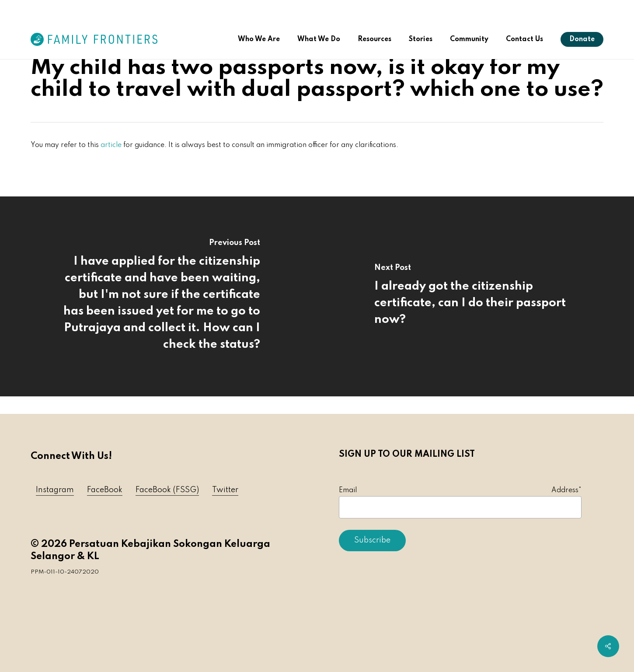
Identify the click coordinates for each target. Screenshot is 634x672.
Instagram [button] (55, 490)
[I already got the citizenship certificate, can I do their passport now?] (475, 296)
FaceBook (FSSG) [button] (167, 490)
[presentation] (405, 577)
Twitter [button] (225, 490)
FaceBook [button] (105, 490)
